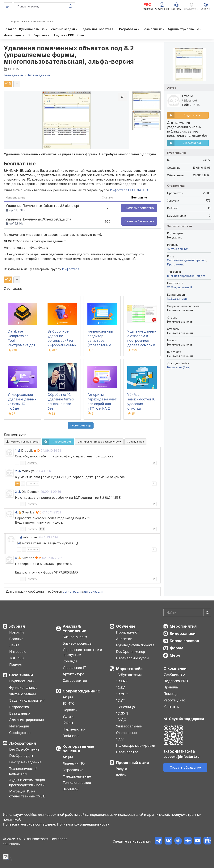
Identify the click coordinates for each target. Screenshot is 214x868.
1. (16, 451)
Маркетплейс (129, 669)
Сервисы (70, 710)
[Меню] (8, 6)
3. (16, 492)
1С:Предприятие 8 (180, 287)
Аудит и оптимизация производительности (27, 782)
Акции (68, 697)
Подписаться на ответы (22, 442)
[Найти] (207, 613)
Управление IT (74, 668)
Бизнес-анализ (75, 637)
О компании (175, 668)
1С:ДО (121, 720)
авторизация (93, 591)
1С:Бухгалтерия (129, 675)
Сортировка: (99, 442)
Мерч (175, 655)
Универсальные (129, 726)
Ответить (32, 463)
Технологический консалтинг (23, 771)
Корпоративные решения (78, 749)
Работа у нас (174, 700)
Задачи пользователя (27, 700)
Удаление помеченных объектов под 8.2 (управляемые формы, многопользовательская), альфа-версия (69, 55)
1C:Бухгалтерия (178, 299)
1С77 (120, 739)
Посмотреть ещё (81, 425)
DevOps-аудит (21, 756)
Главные (16, 639)
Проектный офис (132, 763)
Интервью (18, 652)
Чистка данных (177, 249)
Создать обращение (185, 767)
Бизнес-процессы (77, 643)
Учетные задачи (22, 694)
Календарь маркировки (136, 746)
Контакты (171, 707)
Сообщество (20, 733)
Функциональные (23, 688)
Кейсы (68, 723)
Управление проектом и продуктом (82, 652)
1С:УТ (121, 700)
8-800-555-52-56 (179, 752)
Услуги (68, 716)
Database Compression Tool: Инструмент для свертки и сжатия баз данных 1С (21, 345)
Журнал (17, 626)
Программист (177, 264)
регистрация (72, 591)
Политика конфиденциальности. (84, 824)
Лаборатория (23, 743)
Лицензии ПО (74, 763)
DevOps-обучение (24, 749)
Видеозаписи (183, 634)
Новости (16, 632)
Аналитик (124, 639)
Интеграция (19, 726)
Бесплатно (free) (179, 367)
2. (16, 471)
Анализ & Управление (74, 629)
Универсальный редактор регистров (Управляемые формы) (100, 340)
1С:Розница (125, 707)
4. (16, 512)
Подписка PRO (21, 681)
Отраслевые (73, 770)
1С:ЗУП (122, 713)
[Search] (187, 613)
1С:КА (121, 688)
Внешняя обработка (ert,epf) (187, 276)
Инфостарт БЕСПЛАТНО (129, 190)
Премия (16, 665)
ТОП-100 (16, 658)
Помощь (170, 694)
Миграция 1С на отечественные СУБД (27, 794)
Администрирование (26, 720)
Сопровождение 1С (82, 691)
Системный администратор (187, 260)
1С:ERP (122, 681)
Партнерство (74, 729)
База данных (20, 713)
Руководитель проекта (135, 645)
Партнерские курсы (133, 658)
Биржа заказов (184, 641)
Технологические (77, 783)
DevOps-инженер (131, 652)
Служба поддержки (186, 719)
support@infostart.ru (181, 757)
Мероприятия (183, 626)
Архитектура (73, 674)
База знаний (21, 675)
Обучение (126, 626)
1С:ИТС (69, 703)
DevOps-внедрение (25, 762)
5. (18, 537)
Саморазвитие (75, 680)
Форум (176, 648)
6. (16, 558)
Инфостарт (71, 269)
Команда (70, 661)
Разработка (19, 707)
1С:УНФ (122, 694)
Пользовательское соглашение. (29, 824)
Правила (171, 687)
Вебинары (71, 736)
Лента (14, 645)
